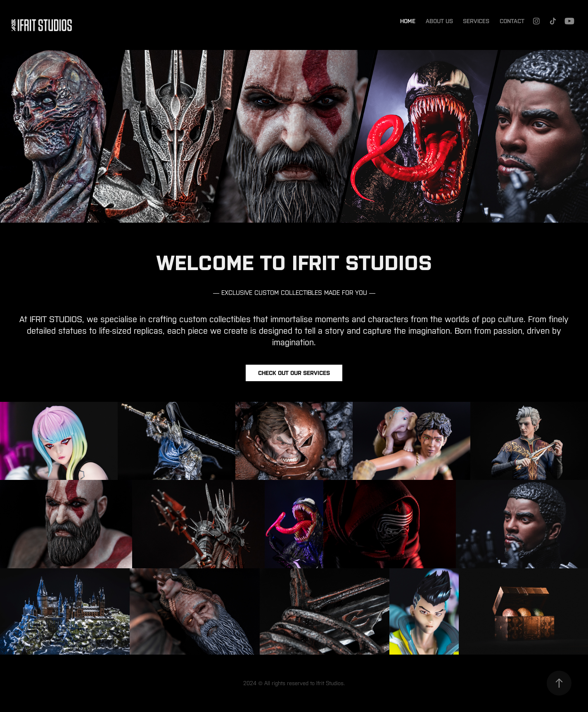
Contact (512, 21)
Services (476, 21)
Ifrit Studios (330, 683)
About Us (439, 21)
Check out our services (294, 373)
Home (408, 21)
